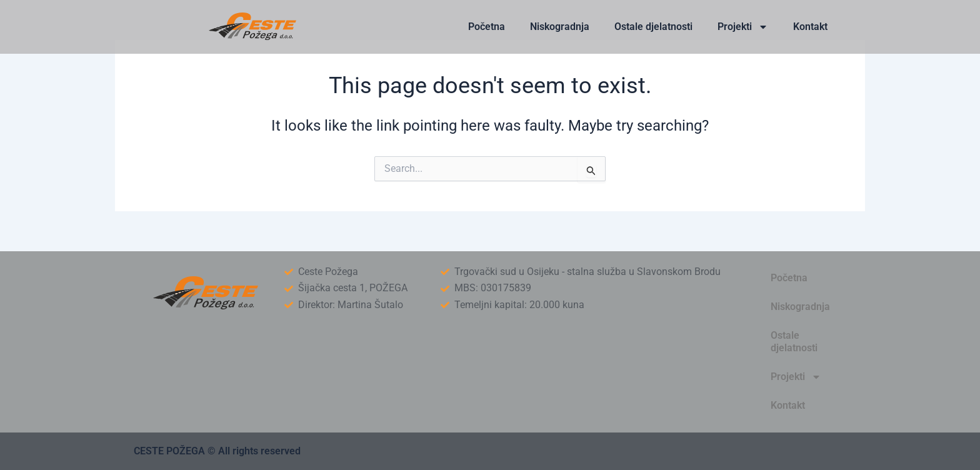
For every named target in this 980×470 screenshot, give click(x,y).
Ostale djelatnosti (653, 27)
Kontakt (810, 27)
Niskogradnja (560, 27)
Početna (487, 27)
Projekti (743, 27)
